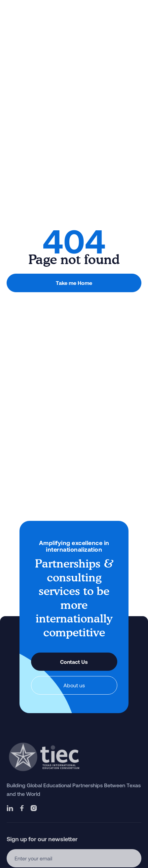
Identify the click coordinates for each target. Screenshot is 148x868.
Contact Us (74, 662)
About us (74, 685)
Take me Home (74, 283)
